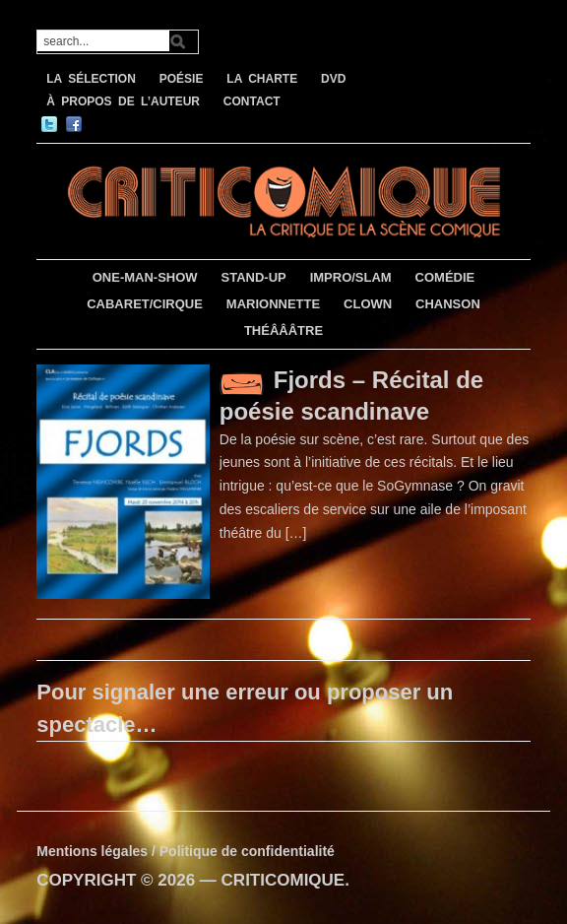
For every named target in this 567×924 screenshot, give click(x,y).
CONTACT (252, 101)
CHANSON (448, 304)
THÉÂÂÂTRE (283, 330)
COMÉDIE (445, 277)
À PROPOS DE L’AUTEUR (123, 101)
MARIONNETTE (273, 304)
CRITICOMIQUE (283, 880)
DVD (333, 79)
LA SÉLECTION (91, 79)
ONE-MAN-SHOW (145, 277)
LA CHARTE (262, 79)
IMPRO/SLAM (351, 277)
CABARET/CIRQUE (145, 304)
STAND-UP (254, 277)
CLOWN (368, 304)
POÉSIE (182, 79)
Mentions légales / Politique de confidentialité (186, 851)
